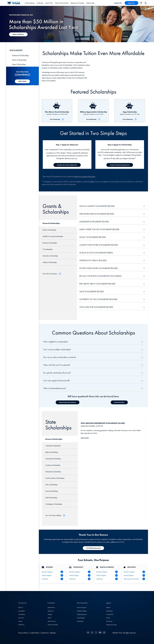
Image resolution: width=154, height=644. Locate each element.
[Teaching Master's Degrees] (134, 575)
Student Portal (51, 607)
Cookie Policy (34, 633)
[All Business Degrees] (52, 579)
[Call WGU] (146, 3)
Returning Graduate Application (85, 176)
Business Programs (82, 607)
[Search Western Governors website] (141, 3)
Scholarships (80, 621)
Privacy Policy (23, 633)
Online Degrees (81, 618)
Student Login (90, 3)
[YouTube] (100, 633)
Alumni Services (52, 621)
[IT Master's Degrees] (80, 575)
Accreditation (22, 614)
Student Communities (112, 625)
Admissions (51, 611)
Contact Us (45, 633)
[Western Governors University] (14, 3)
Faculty (108, 618)
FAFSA (92, 182)
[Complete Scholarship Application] (120, 165)
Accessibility (22, 611)
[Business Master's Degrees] (52, 575)
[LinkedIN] (88, 633)
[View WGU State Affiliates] (55, 515)
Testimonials (109, 621)
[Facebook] (92, 633)
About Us (21, 607)
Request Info (118, 3)
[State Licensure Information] (134, 579)
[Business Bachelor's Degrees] (52, 572)
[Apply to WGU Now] (18, 34)
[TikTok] (104, 633)
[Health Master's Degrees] (107, 575)
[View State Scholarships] (52, 274)
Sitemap (53, 633)
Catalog (50, 614)
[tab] (30, 3)
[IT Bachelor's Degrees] (80, 572)
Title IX (49, 618)
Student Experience (82, 614)
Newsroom (21, 618)
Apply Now (131, 3)
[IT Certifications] (80, 579)
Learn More (85, 438)
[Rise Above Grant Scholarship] (57, 111)
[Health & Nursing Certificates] (107, 579)
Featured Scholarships (20, 55)
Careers (20, 621)
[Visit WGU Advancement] (93, 548)
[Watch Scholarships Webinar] (68, 402)
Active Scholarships (19, 60)
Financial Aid (110, 614)
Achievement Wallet (53, 625)
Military (108, 607)
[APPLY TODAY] (22, 81)
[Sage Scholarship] (130, 111)
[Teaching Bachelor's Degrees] (134, 572)
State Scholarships (19, 64)
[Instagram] (96, 633)
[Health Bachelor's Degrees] (107, 572)
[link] (90, 3)
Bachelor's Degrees (82, 611)
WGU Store (21, 625)
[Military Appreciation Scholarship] (93, 111)
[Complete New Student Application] (67, 165)
